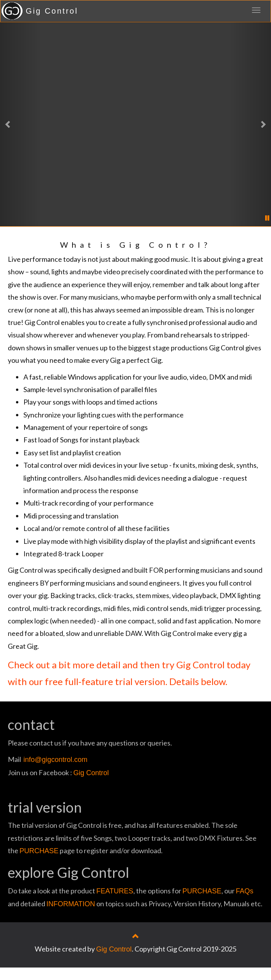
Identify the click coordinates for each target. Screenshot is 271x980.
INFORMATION (71, 904)
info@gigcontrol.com (55, 760)
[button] (20, 124)
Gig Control (52, 11)
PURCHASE (39, 851)
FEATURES (115, 891)
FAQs (245, 891)
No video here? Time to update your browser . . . (136, 127)
